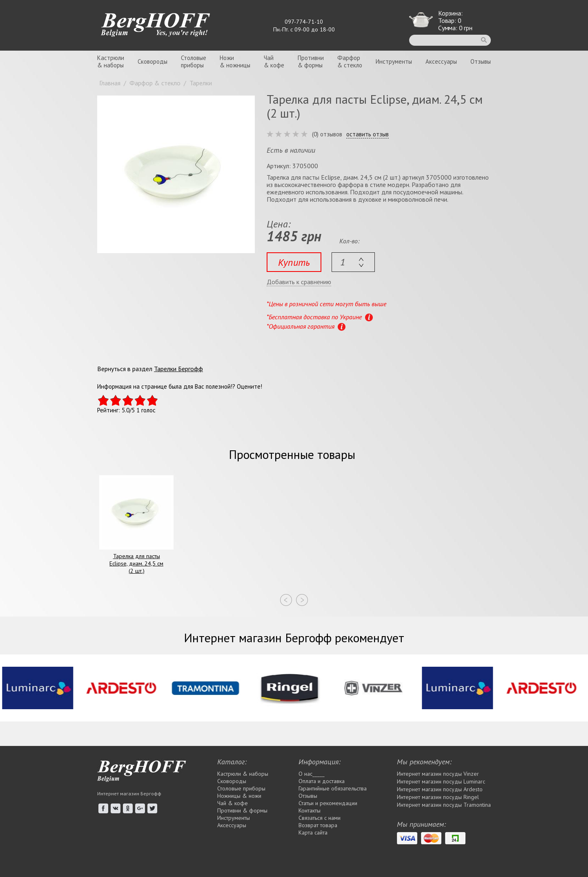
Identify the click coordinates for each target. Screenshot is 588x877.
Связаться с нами (320, 818)
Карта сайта (313, 832)
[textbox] (353, 262)
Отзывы (481, 61)
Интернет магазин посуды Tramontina (444, 805)
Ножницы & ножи (239, 796)
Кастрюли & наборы (243, 774)
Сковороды (153, 61)
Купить (294, 262)
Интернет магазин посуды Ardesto (440, 789)
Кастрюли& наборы (111, 61)
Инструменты (394, 61)
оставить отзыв (367, 134)
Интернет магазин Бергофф (129, 794)
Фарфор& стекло (350, 61)
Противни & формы (242, 810)
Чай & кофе (233, 803)
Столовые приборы (241, 788)
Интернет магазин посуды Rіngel (438, 797)
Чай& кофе (274, 61)
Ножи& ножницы (235, 61)
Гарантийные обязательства (333, 788)
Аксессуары (441, 61)
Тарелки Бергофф (178, 369)
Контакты (310, 810)
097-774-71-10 (304, 22)
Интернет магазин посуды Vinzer (438, 774)
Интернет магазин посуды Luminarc (441, 781)
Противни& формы (311, 61)
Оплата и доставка (322, 781)
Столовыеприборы (194, 61)
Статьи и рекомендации (328, 803)
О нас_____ (312, 774)
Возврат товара (318, 825)
